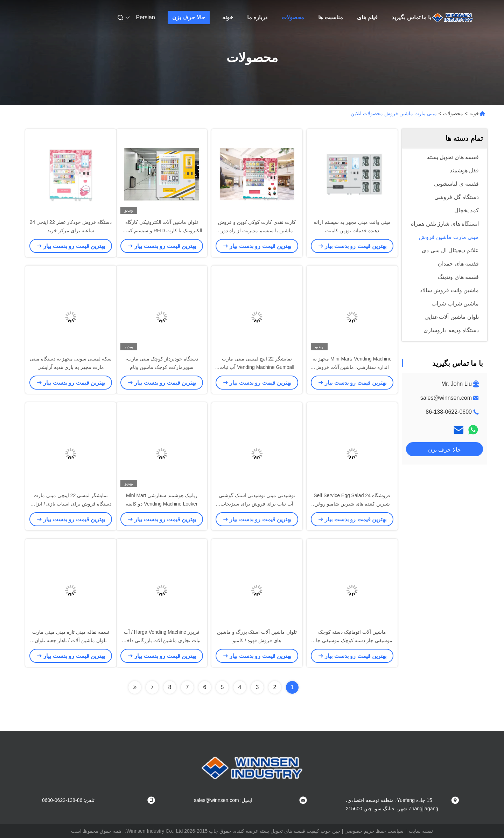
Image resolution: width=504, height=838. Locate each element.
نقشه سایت (421, 831)
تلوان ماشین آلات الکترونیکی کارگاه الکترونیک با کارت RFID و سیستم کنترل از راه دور (162, 231)
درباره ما (257, 17)
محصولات (293, 17)
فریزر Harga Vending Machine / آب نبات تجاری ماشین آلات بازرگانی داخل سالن (162, 640)
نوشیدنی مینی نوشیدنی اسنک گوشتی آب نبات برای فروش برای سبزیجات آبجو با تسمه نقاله (257, 504)
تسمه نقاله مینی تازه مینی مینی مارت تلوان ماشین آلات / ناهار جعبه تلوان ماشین (71, 640)
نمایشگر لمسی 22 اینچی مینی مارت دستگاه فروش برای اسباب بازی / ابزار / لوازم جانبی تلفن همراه (71, 504)
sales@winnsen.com (446, 398)
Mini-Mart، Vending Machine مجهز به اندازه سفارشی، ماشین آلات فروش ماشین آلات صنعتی (352, 367)
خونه (228, 17)
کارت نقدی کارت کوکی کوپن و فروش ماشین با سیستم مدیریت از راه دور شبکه (257, 231)
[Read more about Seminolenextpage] (152, 687)
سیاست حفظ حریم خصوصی (374, 831)
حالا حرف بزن (189, 17)
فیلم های (367, 17)
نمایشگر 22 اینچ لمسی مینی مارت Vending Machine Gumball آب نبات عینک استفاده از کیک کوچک (257, 367)
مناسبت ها (330, 17)
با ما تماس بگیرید (411, 17)
